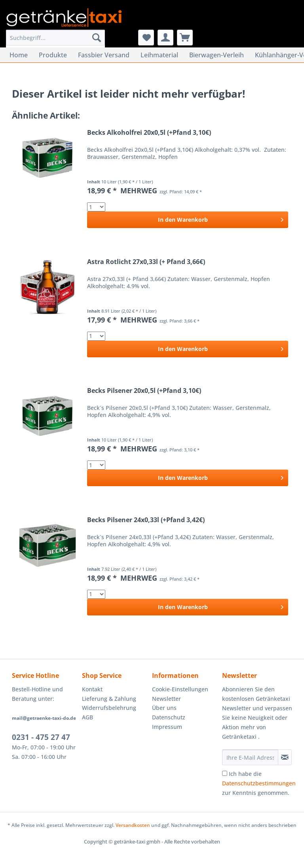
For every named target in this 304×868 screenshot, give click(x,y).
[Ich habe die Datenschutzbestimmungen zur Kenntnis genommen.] (225, 773)
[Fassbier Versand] (104, 55)
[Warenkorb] (185, 38)
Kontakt (92, 689)
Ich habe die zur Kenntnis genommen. (259, 783)
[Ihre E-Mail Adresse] (250, 757)
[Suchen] (97, 38)
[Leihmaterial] (159, 55)
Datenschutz (169, 717)
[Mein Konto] (165, 38)
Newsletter (166, 699)
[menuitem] (55, 41)
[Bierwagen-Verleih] (217, 55)
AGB (87, 717)
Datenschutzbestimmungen (259, 783)
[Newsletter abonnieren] (285, 757)
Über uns (164, 708)
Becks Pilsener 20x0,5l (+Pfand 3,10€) (144, 391)
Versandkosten (133, 825)
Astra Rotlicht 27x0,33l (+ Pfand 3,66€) (146, 262)
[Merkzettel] (146, 38)
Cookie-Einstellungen (180, 689)
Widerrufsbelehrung (109, 708)
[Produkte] (53, 55)
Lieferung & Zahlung (109, 699)
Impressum (167, 727)
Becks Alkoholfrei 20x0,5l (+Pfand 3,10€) (149, 133)
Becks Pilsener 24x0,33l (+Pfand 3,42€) (146, 520)
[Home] (19, 55)
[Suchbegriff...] (55, 38)
